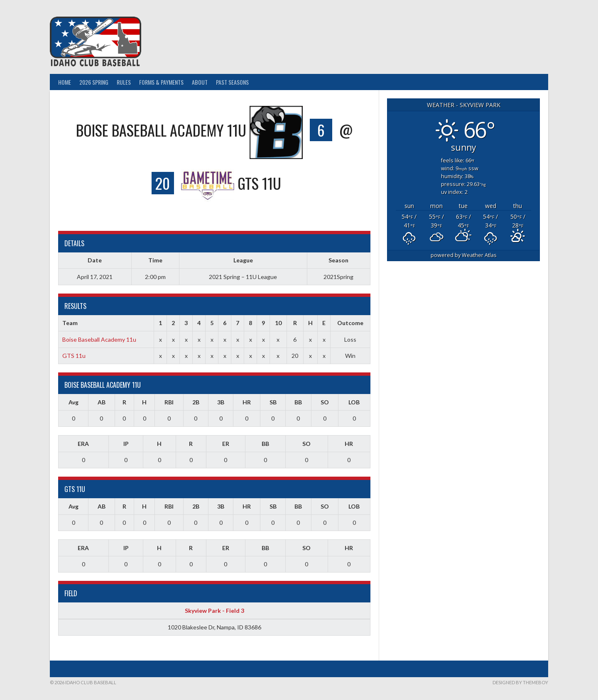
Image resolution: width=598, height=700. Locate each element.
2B (196, 402)
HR (247, 402)
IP (126, 444)
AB (102, 402)
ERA (83, 444)
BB (298, 402)
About (200, 82)
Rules (124, 82)
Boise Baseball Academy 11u (99, 339)
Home (65, 82)
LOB (354, 402)
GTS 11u (74, 356)
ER (226, 444)
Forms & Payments (161, 82)
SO (325, 402)
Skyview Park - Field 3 (214, 611)
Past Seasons (232, 82)
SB (273, 402)
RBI (169, 402)
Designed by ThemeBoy (520, 682)
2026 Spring (94, 82)
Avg (74, 402)
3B (221, 402)
